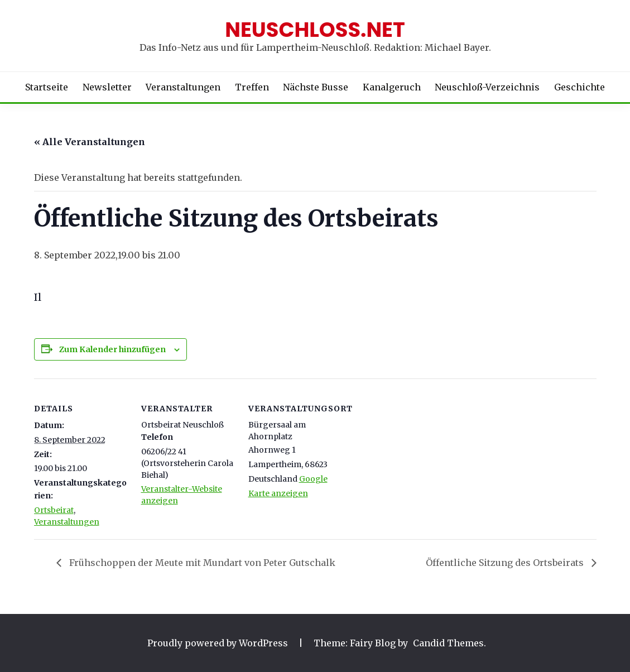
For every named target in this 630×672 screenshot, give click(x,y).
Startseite (47, 87)
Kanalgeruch (392, 87)
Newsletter (107, 87)
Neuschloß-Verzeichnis (487, 87)
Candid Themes (448, 643)
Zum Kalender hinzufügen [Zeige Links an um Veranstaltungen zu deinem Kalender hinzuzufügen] (112, 349)
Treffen (252, 87)
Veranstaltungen (183, 87)
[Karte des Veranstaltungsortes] (414, 455)
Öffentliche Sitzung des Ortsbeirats (506, 563)
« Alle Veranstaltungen (90, 142)
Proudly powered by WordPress (219, 643)
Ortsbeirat (54, 510)
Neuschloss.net (315, 30)
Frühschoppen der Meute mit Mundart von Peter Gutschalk (201, 563)
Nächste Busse (316, 87)
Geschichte (579, 87)
